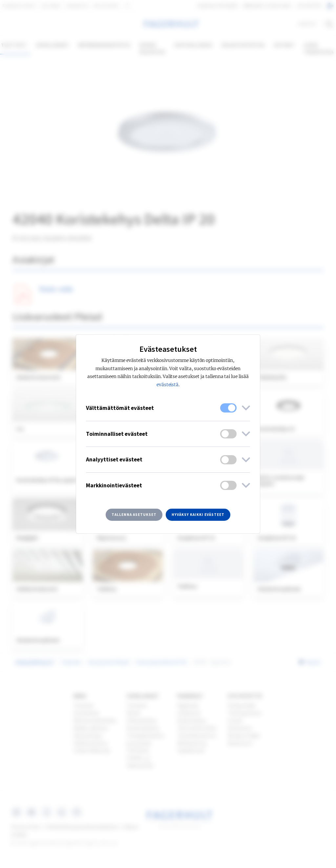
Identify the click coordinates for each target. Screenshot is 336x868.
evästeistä (168, 385)
